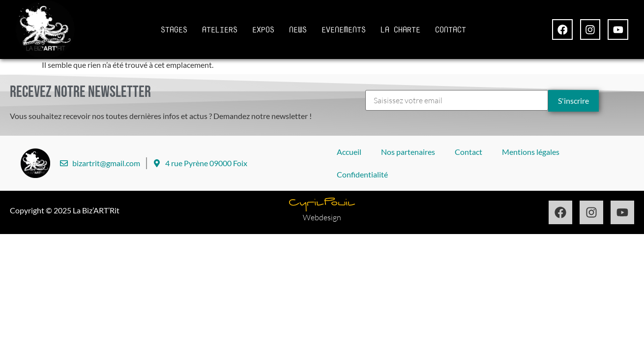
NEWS (298, 29)
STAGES (174, 29)
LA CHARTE (400, 29)
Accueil (349, 152)
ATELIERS (220, 29)
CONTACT (451, 29)
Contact (468, 152)
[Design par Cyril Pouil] (322, 205)
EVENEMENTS (344, 29)
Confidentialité (362, 174)
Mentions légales (531, 152)
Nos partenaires (408, 152)
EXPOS (263, 29)
